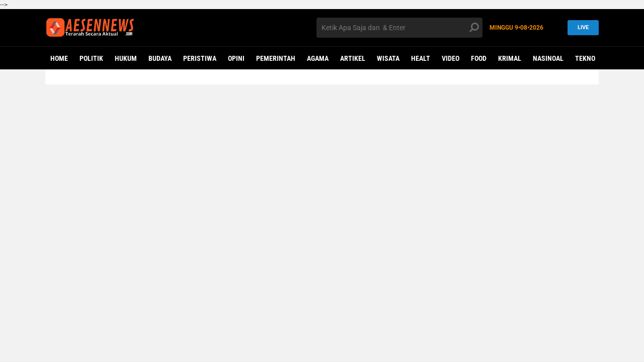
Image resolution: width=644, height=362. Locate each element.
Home (59, 58)
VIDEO (451, 58)
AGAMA (318, 58)
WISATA (388, 58)
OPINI (236, 58)
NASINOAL (548, 58)
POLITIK (91, 58)
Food (479, 58)
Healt (421, 58)
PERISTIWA (200, 58)
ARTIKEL (353, 58)
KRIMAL (510, 58)
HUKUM (126, 58)
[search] (399, 28)
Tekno (585, 58)
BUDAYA (160, 58)
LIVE (580, 27)
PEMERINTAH (276, 58)
